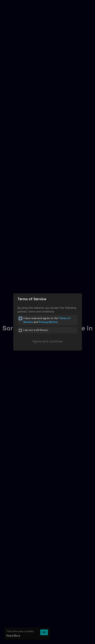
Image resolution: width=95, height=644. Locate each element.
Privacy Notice (48, 322)
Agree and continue (47, 341)
